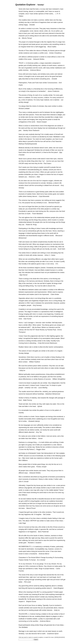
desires (36, 471)
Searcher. (59, 141)
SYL (57, 264)
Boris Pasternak (43, 532)
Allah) (42, 270)
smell (42, 501)
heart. (51, 137)
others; (42, 536)
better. (21, 582)
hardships (41, 394)
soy (24, 564)
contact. (25, 362)
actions (24, 351)
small (50, 65)
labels (26, 432)
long (41, 477)
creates (35, 53)
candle (24, 392)
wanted (43, 488)
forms (42, 194)
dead (49, 503)
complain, (22, 14)
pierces (58, 51)
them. (38, 172)
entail (60, 283)
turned (27, 527)
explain (41, 167)
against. (58, 336)
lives (23, 214)
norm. (52, 261)
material (39, 458)
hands (35, 536)
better (23, 438)
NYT (34, 330)
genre (52, 325)
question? (50, 592)
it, (59, 9)
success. (48, 379)
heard (44, 115)
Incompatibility (40, 549)
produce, (44, 220)
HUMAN (62, 453)
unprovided (49, 619)
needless (30, 619)
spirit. (61, 458)
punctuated (60, 477)
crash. (55, 249)
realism (62, 194)
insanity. (21, 413)
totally (47, 134)
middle (21, 59)
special (30, 211)
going (27, 580)
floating (58, 357)
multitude (22, 619)
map (35, 490)
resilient (47, 458)
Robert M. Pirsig (31, 225)
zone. (46, 53)
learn (26, 33)
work (36, 540)
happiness (43, 22)
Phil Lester (28, 582)
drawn (28, 383)
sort (43, 357)
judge (45, 259)
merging (26, 314)
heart (34, 152)
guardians (29, 68)
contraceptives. (59, 347)
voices (36, 117)
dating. (40, 605)
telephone (24, 616)
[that (41, 347)
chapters (42, 417)
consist (57, 549)
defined (30, 57)
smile (39, 159)
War (20, 477)
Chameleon (22, 558)
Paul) (54, 330)
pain (25, 119)
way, (56, 247)
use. (23, 225)
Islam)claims (61, 268)
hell (38, 634)
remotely (34, 341)
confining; (55, 442)
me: (54, 485)
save (45, 540)
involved (57, 605)
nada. (36, 569)
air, (20, 359)
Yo (19, 564)
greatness (61, 392)
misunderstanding (33, 170)
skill (24, 74)
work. (38, 385)
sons (29, 436)
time (36, 22)
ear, (33, 616)
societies (21, 430)
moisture (21, 183)
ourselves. (45, 366)
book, (37, 9)
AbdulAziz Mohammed (53, 394)
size (53, 493)
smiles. (25, 421)
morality (24, 264)
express (60, 292)
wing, (31, 247)
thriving (55, 279)
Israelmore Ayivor (53, 634)
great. (33, 467)
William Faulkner (35, 362)
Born (20, 119)
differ (27, 538)
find (36, 141)
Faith (20, 242)
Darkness (22, 442)
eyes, (55, 159)
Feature (21, 560)
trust (24, 159)
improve (30, 588)
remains (21, 185)
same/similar (49, 303)
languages (27, 425)
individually (52, 128)
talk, (27, 404)
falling (27, 286)
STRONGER (32, 453)
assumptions (47, 338)
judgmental (34, 336)
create (40, 314)
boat (49, 57)
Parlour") (32, 449)
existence (26, 53)
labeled (56, 490)
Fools (37, 83)
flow (54, 42)
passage (61, 398)
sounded (48, 117)
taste (23, 549)
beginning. (50, 314)
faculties (51, 242)
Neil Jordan (47, 514)
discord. (41, 281)
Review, (42, 330)
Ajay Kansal (23, 275)
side (39, 336)
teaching (60, 231)
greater (21, 65)
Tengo (40, 569)
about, (56, 608)
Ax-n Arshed (41, 560)
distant (43, 616)
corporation (48, 63)
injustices (22, 538)
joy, (20, 100)
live (48, 36)
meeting (31, 610)
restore (48, 174)
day (28, 22)
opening (34, 233)
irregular (23, 47)
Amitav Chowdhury (55, 53)
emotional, (60, 417)
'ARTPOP (33, 521)
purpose (36, 57)
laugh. (55, 577)
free (28, 377)
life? (38, 592)
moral (23, 575)
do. (20, 38)
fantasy (42, 192)
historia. (52, 569)
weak (33, 44)
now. (35, 388)
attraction (22, 303)
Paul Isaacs (47, 163)
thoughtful (54, 419)
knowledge (52, 228)
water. (55, 404)
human (21, 249)
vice (48, 264)
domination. (31, 549)
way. (58, 209)
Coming (21, 343)
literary (47, 325)
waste (24, 167)
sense (58, 488)
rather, (51, 148)
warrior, (46, 279)
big (26, 488)
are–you (25, 209)
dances (21, 137)
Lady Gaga (22, 523)
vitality (29, 89)
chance (37, 506)
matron (29, 551)
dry (51, 404)
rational (60, 74)
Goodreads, (40, 456)
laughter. (39, 514)
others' (39, 228)
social (36, 427)
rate (47, 9)
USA (27, 566)
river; (64, 42)
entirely (21, 25)
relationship (41, 217)
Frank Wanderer (37, 214)
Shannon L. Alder (34, 177)
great (39, 464)
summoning (22, 621)
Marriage (22, 631)
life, (48, 211)
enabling (38, 616)
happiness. (33, 532)
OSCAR (21, 163)
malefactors (59, 68)
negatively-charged (38, 301)
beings (26, 249)
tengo (20, 569)
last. (48, 385)
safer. (61, 479)
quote (63, 456)
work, (47, 148)
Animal (33, 558)
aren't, (27, 385)
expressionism (29, 292)
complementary (43, 242)
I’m (51, 385)
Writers (50, 292)
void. (55, 445)
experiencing (61, 540)
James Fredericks (54, 91)
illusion (52, 51)
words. (52, 236)
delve (20, 141)
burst (64, 506)
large (60, 42)
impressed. (46, 294)
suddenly (52, 501)
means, (55, 65)
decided (42, 137)
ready (26, 163)
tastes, (54, 547)
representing (23, 427)
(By (33, 327)
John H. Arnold (23, 482)
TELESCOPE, (23, 614)
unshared (60, 529)
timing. (32, 286)
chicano (49, 566)
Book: (39, 327)
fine (57, 20)
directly (27, 148)
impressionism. (42, 292)
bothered (24, 327)
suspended (47, 445)
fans (34, 518)
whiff (26, 501)
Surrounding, (59, 558)
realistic (29, 194)
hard (40, 540)
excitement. (34, 479)
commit (51, 170)
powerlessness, (41, 374)
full (20, 421)
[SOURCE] (62, 637)
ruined (35, 586)
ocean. (30, 59)
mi (44, 569)
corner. (48, 551)
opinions (41, 14)
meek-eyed (22, 551)
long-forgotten (35, 501)
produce (46, 44)
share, (36, 174)
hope (42, 100)
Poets (30, 83)
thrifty (30, 65)
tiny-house (37, 485)
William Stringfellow (59, 379)
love (47, 410)
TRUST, (21, 63)
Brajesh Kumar (31, 602)
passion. (32, 115)
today (20, 338)
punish (52, 538)
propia (47, 569)
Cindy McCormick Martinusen (47, 343)
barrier (51, 347)
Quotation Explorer (25, 5)
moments (22, 194)
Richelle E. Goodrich (35, 543)
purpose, (38, 200)
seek (47, 538)
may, (46, 549)
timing (26, 279)
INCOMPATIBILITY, (25, 547)
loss (55, 174)
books (60, 323)
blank (57, 592)
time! (20, 400)
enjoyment (33, 91)
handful (21, 419)
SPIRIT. (21, 456)
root (57, 148)
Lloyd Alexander (44, 196)
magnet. (60, 351)
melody (30, 112)
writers (37, 290)
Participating (23, 228)
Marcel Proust (31, 508)
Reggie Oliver (41, 449)
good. (62, 259)
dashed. (57, 100)
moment (59, 98)
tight (23, 445)
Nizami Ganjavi (42, 122)
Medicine (22, 148)
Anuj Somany (37, 305)
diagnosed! (30, 150)
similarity (39, 203)
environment (35, 183)
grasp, (30, 445)
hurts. (58, 341)
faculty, (47, 249)
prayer (24, 42)
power (50, 119)
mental (33, 126)
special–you (58, 207)
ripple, (37, 529)
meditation (22, 316)
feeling (55, 518)
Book (38, 330)
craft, (32, 33)
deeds (47, 150)
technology (25, 220)
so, (21, 203)
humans (53, 270)
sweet (31, 631)
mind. (20, 319)
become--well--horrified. (44, 323)
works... (52, 14)
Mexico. (41, 566)
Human (33, 560)
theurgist (37, 42)
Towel (21, 404)
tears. (23, 508)
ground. (44, 247)
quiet (60, 385)
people (53, 167)
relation (44, 614)
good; (42, 76)
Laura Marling (43, 388)
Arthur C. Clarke (50, 255)
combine (48, 447)
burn (33, 392)
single (57, 117)
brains (43, 228)
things (36, 220)
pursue (56, 471)
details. (35, 619)
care (23, 68)
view (39, 398)
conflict (42, 53)
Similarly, (49, 183)
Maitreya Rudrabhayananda (28, 144)
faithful (36, 377)
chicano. (54, 564)
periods (45, 477)
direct (20, 362)
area (60, 493)
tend (21, 383)
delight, (60, 115)
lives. (20, 521)
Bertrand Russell (54, 203)
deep (24, 141)
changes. (62, 368)
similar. (51, 95)
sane (59, 485)
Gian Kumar (27, 319)
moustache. (34, 554)
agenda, (30, 488)
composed (55, 63)
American (31, 63)
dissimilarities (33, 236)
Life (20, 57)
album (28, 521)
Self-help (55, 323)
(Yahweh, (31, 270)
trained (31, 42)
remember (22, 506)
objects (48, 616)
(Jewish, (43, 268)
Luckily (40, 619)
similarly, (45, 392)
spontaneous (46, 312)
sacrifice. (36, 621)
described (25, 79)
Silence (59, 445)
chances (60, 159)
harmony (32, 281)
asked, (39, 325)
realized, (47, 100)
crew (59, 57)
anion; (46, 301)
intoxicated (59, 501)
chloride (56, 181)
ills (28, 536)
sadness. (30, 100)
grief (28, 512)
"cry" (43, 161)
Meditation (57, 137)
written (42, 521)
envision (21, 341)
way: (20, 272)
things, (43, 464)
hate (20, 406)
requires (45, 181)
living (56, 301)
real (23, 217)
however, (47, 536)
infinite (47, 442)
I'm (45, 336)
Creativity (22, 309)
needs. (44, 471)
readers (45, 290)
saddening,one (41, 419)
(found (26, 456)
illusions (41, 379)
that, (63, 200)
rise (38, 283)
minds (34, 106)
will (62, 580)
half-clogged (39, 47)
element (52, 33)
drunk (20, 115)
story (31, 575)
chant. (61, 117)
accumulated (36, 309)
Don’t (20, 167)
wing (34, 249)
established (53, 272)
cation (26, 301)
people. (29, 305)
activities (27, 608)
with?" (29, 327)
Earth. (29, 214)
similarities (27, 174)
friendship (37, 89)
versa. (52, 264)
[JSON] (56, 637)
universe (24, 200)
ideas (54, 357)
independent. (56, 383)
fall (44, 283)
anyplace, (49, 139)
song (40, 119)
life (61, 183)
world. (33, 122)
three (25, 268)
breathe (55, 36)
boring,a (51, 417)
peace (35, 366)
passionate (50, 608)
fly (21, 247)
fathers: (43, 436)
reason (27, 242)
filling (33, 228)
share (38, 518)
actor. (37, 29)
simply (23, 91)
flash (52, 312)
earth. (61, 631)
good (54, 76)
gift (38, 231)
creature (47, 244)
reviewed (55, 9)
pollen (48, 357)
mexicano (33, 566)
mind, (34, 314)
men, (39, 65)
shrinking (34, 493)
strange (30, 442)
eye (52, 614)
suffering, (25, 540)
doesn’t (21, 594)
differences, (59, 89)
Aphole (40, 406)
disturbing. (33, 343)
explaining (22, 172)
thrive (28, 253)
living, (31, 95)
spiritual (54, 392)
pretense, (23, 377)
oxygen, (51, 181)
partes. (61, 566)
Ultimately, (22, 485)
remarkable (25, 410)
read (31, 9)
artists (24, 253)
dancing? (38, 134)
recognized (27, 338)
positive (21, 174)
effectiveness (27, 379)
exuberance (30, 192)
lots (54, 625)
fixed (20, 152)
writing (32, 36)
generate (49, 625)
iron (22, 181)
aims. (49, 79)
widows (44, 65)
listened (53, 115)
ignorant (26, 44)
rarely (23, 436)
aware (51, 134)
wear (27, 554)
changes (52, 398)
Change (43, 558)
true (42, 141)
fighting (52, 336)
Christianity (50, 268)
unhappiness (23, 122)
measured (29, 394)
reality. (48, 341)
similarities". (42, 91)
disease (37, 148)
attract (28, 298)
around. (57, 185)
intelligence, (59, 312)
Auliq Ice (22, 370)
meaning (29, 592)
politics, (37, 63)
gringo (21, 566)
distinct (32, 430)
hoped (29, 485)
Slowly (38, 447)
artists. (60, 106)
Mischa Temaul (27, 38)
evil (44, 150)
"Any (43, 325)
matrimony (38, 547)
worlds (48, 427)
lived (63, 211)
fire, (41, 392)
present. (21, 312)
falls (36, 247)
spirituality (27, 374)
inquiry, (35, 74)
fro (43, 112)
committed (22, 170)
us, (41, 95)
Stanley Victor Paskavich (31, 130)
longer (39, 503)
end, (63, 512)
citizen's (57, 183)
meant (28, 493)
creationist (37, 272)
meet (37, 211)
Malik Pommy (28, 400)
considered (56, 425)
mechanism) (57, 244)
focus (34, 605)
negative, (23, 305)
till (39, 594)
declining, (22, 281)
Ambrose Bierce (35, 70)
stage (29, 312)
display (40, 128)
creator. (62, 272)
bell (59, 619)
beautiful (41, 499)
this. (54, 286)
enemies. (26, 70)
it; (62, 464)
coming (51, 309)
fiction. (34, 194)
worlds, (37, 430)
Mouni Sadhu (52, 47)
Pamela (50, 330)
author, (58, 31)
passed (35, 112)
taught (40, 236)
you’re (27, 36)
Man (53, 150)
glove (57, 506)
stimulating (54, 253)
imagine (22, 518)
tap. (45, 47)
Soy (45, 566)
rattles (31, 51)
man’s (30, 351)
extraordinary (32, 231)
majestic (49, 42)
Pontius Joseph (41, 467)
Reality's (21, 347)
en (24, 566)
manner (34, 137)
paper (61, 592)
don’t (44, 594)
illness (37, 126)
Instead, (45, 170)
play (44, 29)
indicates (28, 272)
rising (20, 286)
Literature (52, 327)
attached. (32, 432)
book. (33, 417)
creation (36, 312)
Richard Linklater (24, 109)
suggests (59, 200)
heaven (54, 631)
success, (41, 98)
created (47, 270)
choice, (21, 76)
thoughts (35, 351)
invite (42, 368)
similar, (31, 316)
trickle (28, 47)
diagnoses (51, 126)
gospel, (45, 377)
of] (44, 347)
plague (55, 616)
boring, (26, 11)
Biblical (21, 374)
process (24, 95)
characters (54, 29)
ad (33, 456)
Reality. (45, 51)
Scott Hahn (61, 249)
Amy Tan (39, 432)
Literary (21, 330)
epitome (34, 264)
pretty (46, 95)
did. (32, 514)
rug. (63, 493)
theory (27, 398)
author (23, 29)
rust (31, 181)
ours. (46, 203)
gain (61, 95)
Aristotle (32, 25)
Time (27, 51)
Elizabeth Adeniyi (34, 421)
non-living (38, 298)
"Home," (61, 490)
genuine (43, 529)
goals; (55, 194)
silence (38, 51)
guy (42, 485)
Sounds (21, 51)
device (33, 614)
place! (56, 152)
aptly (20, 79)
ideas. (62, 625)
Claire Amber (55, 294)
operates (21, 447)
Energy (21, 314)
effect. (30, 325)
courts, (40, 68)
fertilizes (28, 359)
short (20, 479)
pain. (20, 130)
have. (50, 231)
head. (34, 406)
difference (25, 290)
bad (57, 259)
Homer (40, 438)
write (47, 594)
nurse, (32, 31)
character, (56, 303)
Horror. (21, 323)
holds (62, 442)
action (52, 74)
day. (39, 538)
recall (58, 499)
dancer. (30, 139)
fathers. (34, 438)
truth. (30, 244)
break (56, 119)
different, (38, 259)
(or (51, 244)
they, (41, 404)
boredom (53, 477)
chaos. (61, 521)
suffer (25, 536)
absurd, (31, 11)
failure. (47, 98)
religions (37, 268)
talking (42, 586)
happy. (26, 25)
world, (21, 490)
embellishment (60, 374)
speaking (38, 588)
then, (28, 577)
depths (36, 338)
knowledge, (44, 309)
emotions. (49, 512)
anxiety (59, 377)
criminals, (41, 106)
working (35, 65)
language (22, 233)
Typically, (46, 605)
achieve (30, 366)
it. (34, 323)
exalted (61, 192)
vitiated (46, 185)
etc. (50, 31)
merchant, (29, 283)
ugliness (27, 217)
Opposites (22, 298)
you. (41, 170)
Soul (54, 141)
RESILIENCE (49, 453)
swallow (24, 20)
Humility (53, 341)
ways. (26, 473)
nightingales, (60, 112)
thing (33, 161)
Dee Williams (23, 495)
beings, (60, 301)
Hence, (55, 231)
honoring (50, 89)
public (21, 70)
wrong (45, 592)
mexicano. (29, 564)
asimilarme (29, 569)
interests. (40, 255)
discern (50, 286)
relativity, (34, 398)
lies (42, 89)
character (22, 36)
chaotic (50, 518)
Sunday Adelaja (24, 353)
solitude (34, 253)
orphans (60, 65)
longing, (32, 119)
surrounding (38, 185)
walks (20, 196)
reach (44, 139)
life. (26, 599)
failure (27, 347)
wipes (48, 404)
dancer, (37, 31)
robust (26, 185)
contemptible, (40, 11)
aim (33, 76)
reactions (54, 536)
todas (56, 566)
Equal (21, 625)
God (26, 270)
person (61, 22)
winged (42, 244)
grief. (25, 543)
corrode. (43, 183)
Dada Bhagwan (59, 588)
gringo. (42, 564)
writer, (46, 31)
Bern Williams (23, 460)
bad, (44, 264)
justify (63, 261)
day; (60, 20)
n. (25, 63)
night (33, 538)
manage (30, 323)
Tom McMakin (23, 627)
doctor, (42, 31)
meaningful (59, 594)
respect (61, 174)
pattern (42, 410)
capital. (49, 283)
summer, (42, 20)
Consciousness (52, 83)
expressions (45, 316)
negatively (48, 586)
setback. (28, 98)
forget (29, 207)
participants (27, 625)
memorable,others (30, 419)
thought (28, 76)
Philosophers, (23, 83)
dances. (35, 196)
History (41, 479)
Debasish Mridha (39, 59)
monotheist (31, 268)
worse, (55, 436)
